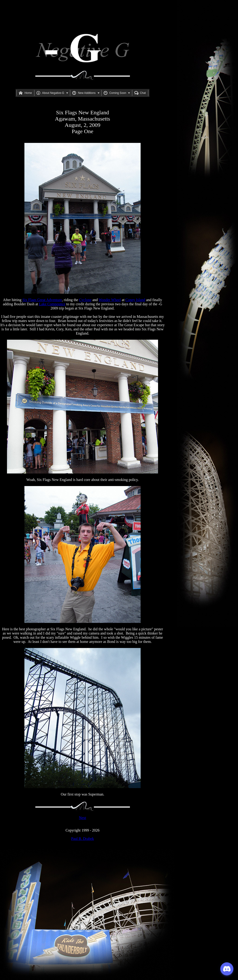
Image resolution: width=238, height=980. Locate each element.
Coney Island (135, 300)
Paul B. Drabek (83, 839)
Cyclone (85, 300)
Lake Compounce (52, 304)
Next (82, 818)
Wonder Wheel (110, 300)
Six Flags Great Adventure (42, 300)
